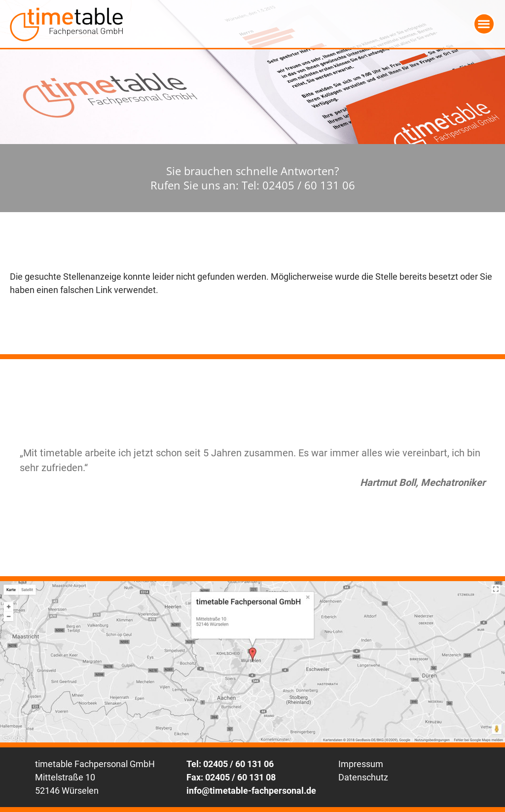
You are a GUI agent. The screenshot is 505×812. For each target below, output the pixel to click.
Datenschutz (363, 777)
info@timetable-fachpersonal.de (251, 791)
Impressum (361, 764)
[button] (484, 24)
